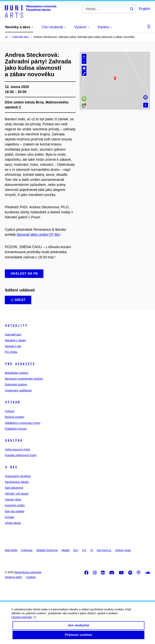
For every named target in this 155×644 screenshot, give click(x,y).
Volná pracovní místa (17, 449)
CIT (84, 550)
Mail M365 (11, 550)
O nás (11, 467)
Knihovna (27, 550)
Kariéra (14, 441)
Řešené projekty (15, 417)
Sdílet (18, 300)
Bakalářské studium (17, 373)
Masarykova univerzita (28, 572)
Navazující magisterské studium (24, 379)
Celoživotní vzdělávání (18, 390)
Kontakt (9, 517)
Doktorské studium (16, 384)
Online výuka (123, 550)
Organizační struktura (18, 476)
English (144, 9)
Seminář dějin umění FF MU (38, 235)
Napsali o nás (13, 346)
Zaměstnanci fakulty (17, 482)
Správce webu (13, 577)
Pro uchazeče (20, 364)
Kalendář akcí (13, 335)
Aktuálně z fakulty (15, 340)
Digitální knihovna (47, 550)
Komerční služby (15, 505)
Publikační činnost (16, 429)
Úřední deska (13, 523)
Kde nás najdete (15, 511)
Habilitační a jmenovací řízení (23, 423)
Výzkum (12, 402)
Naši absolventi (14, 488)
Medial (66, 550)
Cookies (31, 577)
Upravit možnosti (24, 620)
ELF (76, 550)
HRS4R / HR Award (17, 494)
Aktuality (16, 326)
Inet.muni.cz (104, 550)
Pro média (11, 352)
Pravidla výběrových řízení (21, 455)
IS (92, 550)
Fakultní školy (13, 500)
